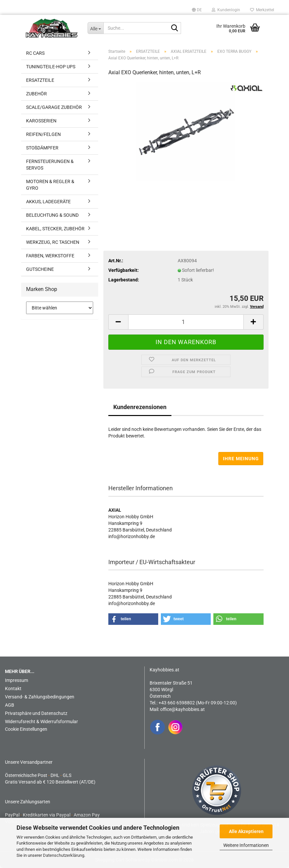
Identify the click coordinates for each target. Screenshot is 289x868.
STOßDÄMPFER (42, 148)
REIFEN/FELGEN (43, 134)
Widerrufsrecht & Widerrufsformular (41, 722)
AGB (10, 705)
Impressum (17, 680)
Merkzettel (262, 10)
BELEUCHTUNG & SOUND (52, 215)
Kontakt (13, 689)
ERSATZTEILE (40, 80)
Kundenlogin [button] (226, 10)
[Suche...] (95, 28)
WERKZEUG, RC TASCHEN (53, 242)
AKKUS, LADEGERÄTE (48, 202)
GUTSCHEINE (40, 269)
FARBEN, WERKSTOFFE (50, 256)
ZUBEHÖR (36, 94)
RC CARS (35, 53)
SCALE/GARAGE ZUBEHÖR (54, 107)
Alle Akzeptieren (246, 831)
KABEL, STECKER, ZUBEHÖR (55, 229)
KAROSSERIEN (41, 121)
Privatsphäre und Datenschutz (36, 713)
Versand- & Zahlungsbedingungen (40, 697)
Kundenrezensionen (140, 407)
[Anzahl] (186, 322)
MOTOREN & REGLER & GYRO (50, 185)
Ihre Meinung (241, 459)
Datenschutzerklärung (64, 855)
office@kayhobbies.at (182, 709)
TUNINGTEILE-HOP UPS (51, 67)
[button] (197, 10)
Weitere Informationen (246, 845)
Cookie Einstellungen (26, 729)
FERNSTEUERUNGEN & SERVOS (50, 165)
